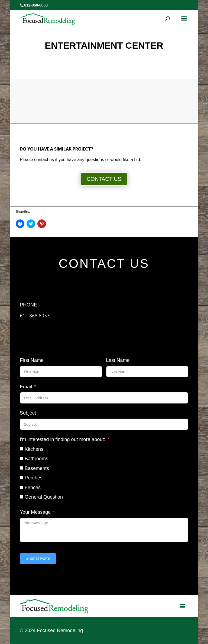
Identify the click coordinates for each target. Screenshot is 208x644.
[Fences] (22, 487)
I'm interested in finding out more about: (63, 439)
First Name (32, 360)
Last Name (118, 360)
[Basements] (22, 468)
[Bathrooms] (22, 458)
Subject (28, 413)
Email (26, 387)
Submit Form (38, 558)
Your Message (35, 512)
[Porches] (22, 478)
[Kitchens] (22, 449)
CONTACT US (104, 179)
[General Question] (22, 497)
